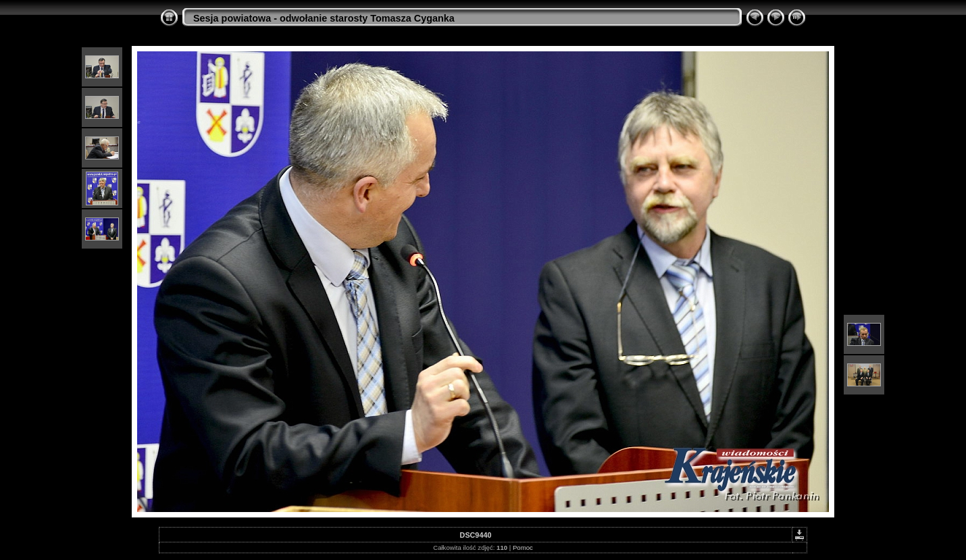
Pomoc (523, 548)
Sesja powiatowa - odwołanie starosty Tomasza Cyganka (324, 18)
